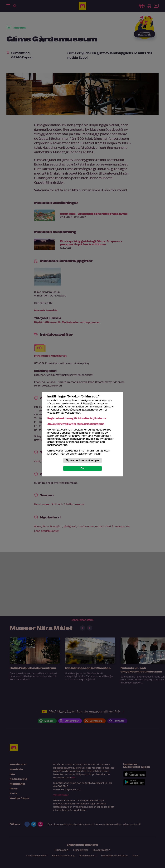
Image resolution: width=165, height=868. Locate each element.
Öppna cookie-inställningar (82, 460)
